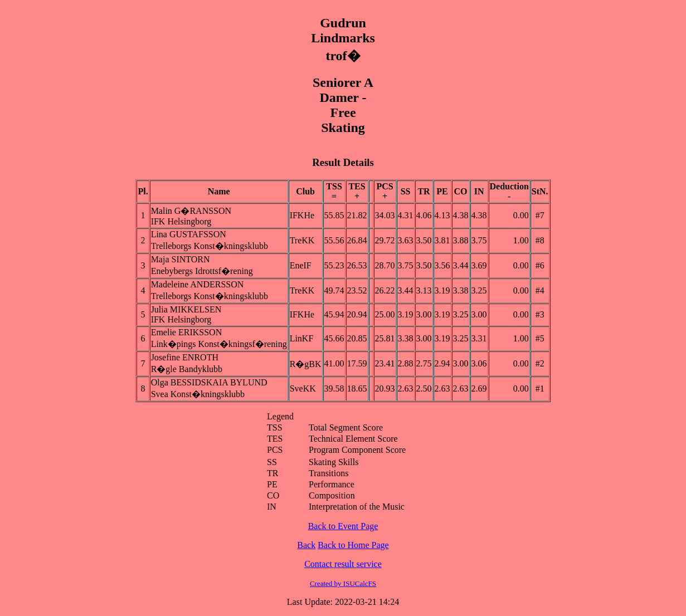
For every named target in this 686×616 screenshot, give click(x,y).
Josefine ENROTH (185, 357)
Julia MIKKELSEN (186, 309)
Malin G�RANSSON (191, 211)
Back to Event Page (343, 526)
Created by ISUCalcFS (343, 583)
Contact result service (343, 564)
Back (306, 545)
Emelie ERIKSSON (187, 332)
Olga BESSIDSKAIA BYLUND (209, 382)
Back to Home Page (353, 545)
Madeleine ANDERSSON (198, 284)
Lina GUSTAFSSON (189, 234)
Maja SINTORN (181, 259)
